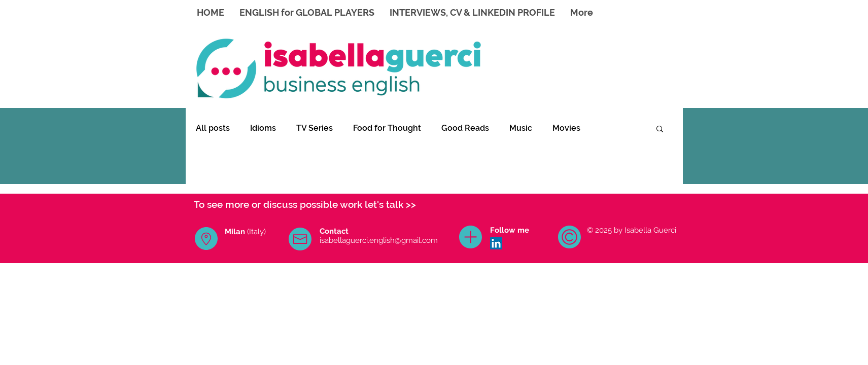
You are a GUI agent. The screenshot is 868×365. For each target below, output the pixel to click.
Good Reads (465, 128)
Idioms (263, 128)
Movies (566, 128)
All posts (213, 128)
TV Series (315, 128)
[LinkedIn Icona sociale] (496, 243)
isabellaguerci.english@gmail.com (379, 240)
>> (411, 204)
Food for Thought (387, 128)
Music (521, 128)
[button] (660, 130)
